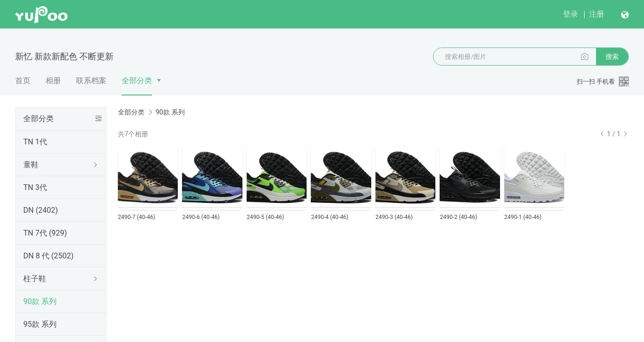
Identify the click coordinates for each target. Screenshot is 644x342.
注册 (596, 14)
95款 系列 (40, 324)
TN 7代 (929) (45, 233)
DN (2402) (41, 210)
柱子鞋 (35, 279)
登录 (570, 14)
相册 (53, 81)
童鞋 (31, 165)
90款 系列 (40, 301)
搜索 (612, 57)
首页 (23, 81)
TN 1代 (35, 142)
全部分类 (137, 81)
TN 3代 (35, 187)
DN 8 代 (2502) (48, 256)
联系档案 (91, 81)
